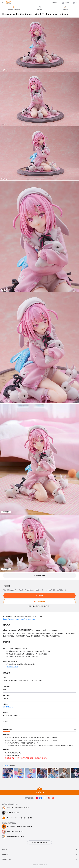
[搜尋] (59, 3)
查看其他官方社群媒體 (40, 842)
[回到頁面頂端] (40, 790)
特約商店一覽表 (13, 667)
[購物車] (63, 3)
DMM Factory (9, 707)
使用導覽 (5, 854)
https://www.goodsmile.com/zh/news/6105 (19, 619)
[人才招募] (53, 3)
